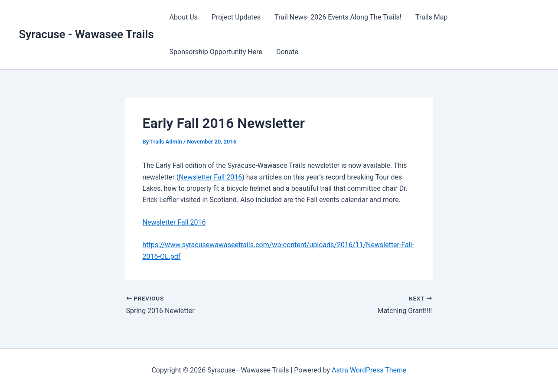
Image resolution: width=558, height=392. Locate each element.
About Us (184, 17)
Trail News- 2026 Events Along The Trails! (338, 17)
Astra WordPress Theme (369, 370)
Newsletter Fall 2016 (210, 177)
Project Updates (236, 17)
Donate (287, 52)
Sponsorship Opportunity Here (216, 52)
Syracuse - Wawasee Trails (86, 34)
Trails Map (431, 17)
